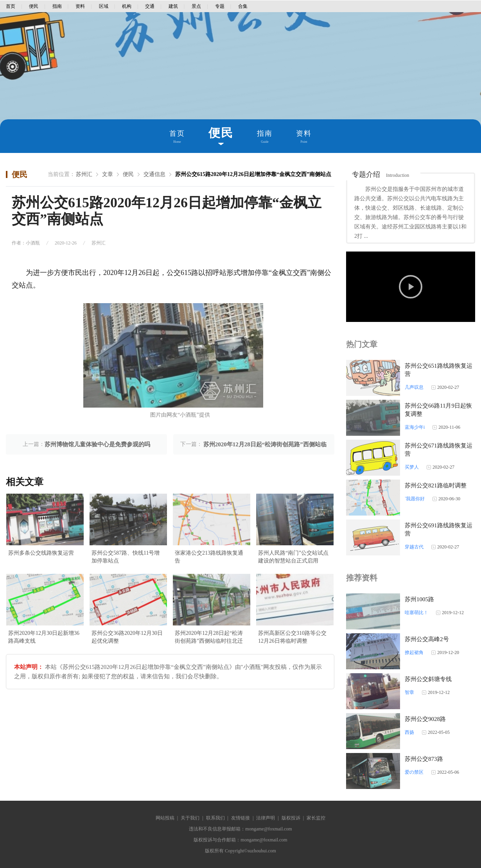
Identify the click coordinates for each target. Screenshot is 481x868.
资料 (80, 6)
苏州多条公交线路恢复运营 (41, 553)
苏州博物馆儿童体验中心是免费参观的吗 (97, 444)
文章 (108, 174)
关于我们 (190, 818)
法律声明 (266, 818)
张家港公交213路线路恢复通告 (209, 557)
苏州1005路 (419, 599)
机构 (127, 6)
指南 (57, 6)
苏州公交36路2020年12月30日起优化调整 (127, 637)
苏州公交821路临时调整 (436, 485)
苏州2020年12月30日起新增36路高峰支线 (44, 637)
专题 (220, 6)
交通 (150, 6)
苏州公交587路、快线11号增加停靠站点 (126, 557)
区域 (104, 6)
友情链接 (240, 818)
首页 (11, 6)
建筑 (173, 6)
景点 (196, 6)
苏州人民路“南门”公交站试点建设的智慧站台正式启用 (293, 557)
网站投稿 (165, 818)
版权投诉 (291, 818)
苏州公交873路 (424, 759)
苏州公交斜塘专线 (428, 679)
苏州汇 (84, 174)
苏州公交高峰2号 (427, 639)
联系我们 (215, 818)
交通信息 (154, 174)
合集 (243, 6)
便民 (34, 6)
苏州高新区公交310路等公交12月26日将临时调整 (292, 637)
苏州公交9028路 (425, 719)
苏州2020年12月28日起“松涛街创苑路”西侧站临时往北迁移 (209, 638)
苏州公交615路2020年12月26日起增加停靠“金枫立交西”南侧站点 (253, 174)
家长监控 (316, 818)
